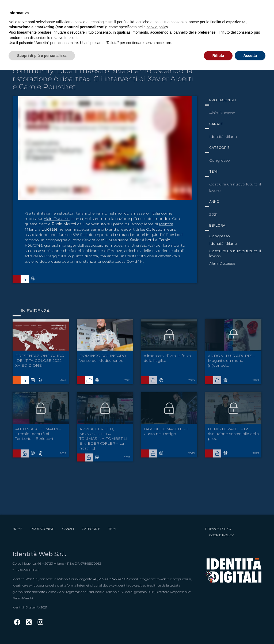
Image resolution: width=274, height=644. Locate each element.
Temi (112, 529)
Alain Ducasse (57, 219)
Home (18, 529)
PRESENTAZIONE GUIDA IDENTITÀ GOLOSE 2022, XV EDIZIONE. (40, 360)
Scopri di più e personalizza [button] (42, 56)
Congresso (220, 236)
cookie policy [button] (157, 27)
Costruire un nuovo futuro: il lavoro (235, 253)
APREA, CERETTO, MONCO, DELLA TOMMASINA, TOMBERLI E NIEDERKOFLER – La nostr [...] (103, 439)
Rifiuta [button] (218, 56)
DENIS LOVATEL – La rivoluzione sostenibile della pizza (233, 434)
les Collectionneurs (158, 229)
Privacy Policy (218, 529)
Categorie (91, 529)
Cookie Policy (221, 535)
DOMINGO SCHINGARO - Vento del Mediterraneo (104, 358)
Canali (68, 529)
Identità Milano (223, 243)
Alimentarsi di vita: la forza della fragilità (167, 358)
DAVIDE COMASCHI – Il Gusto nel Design (166, 431)
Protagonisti (42, 529)
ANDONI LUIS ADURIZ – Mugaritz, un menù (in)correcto (231, 360)
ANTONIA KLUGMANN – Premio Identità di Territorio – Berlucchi (38, 434)
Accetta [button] (250, 56)
